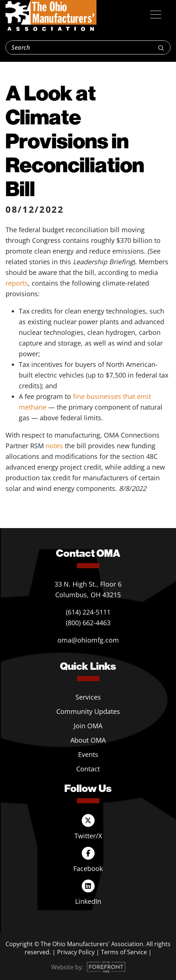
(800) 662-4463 (88, 623)
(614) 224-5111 (88, 612)
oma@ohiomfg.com (88, 640)
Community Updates (88, 711)
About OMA (88, 740)
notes (54, 446)
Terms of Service (124, 952)
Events (88, 754)
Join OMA (88, 726)
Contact (88, 769)
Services (88, 697)
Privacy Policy (76, 952)
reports (17, 283)
